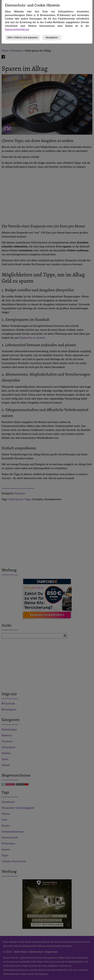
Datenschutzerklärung (17, 29)
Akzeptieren (52, 37)
